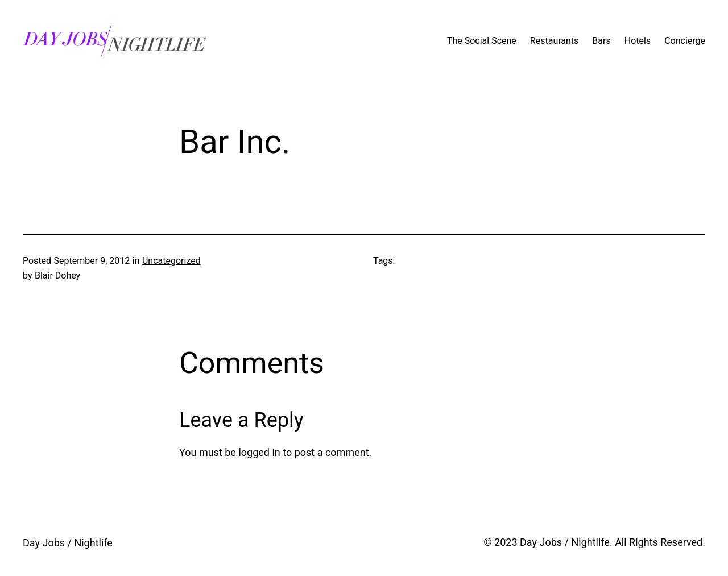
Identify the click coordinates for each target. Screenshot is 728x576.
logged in (259, 452)
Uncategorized (171, 261)
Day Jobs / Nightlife (68, 543)
